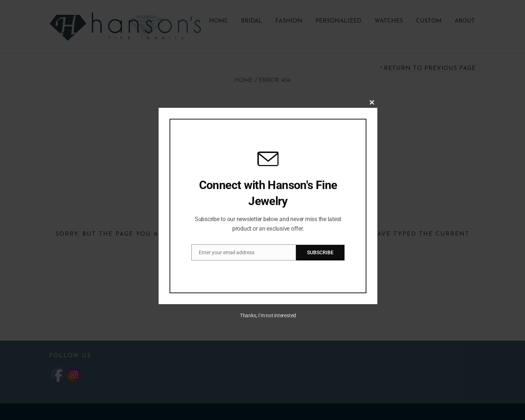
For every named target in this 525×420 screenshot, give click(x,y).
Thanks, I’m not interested (268, 315)
